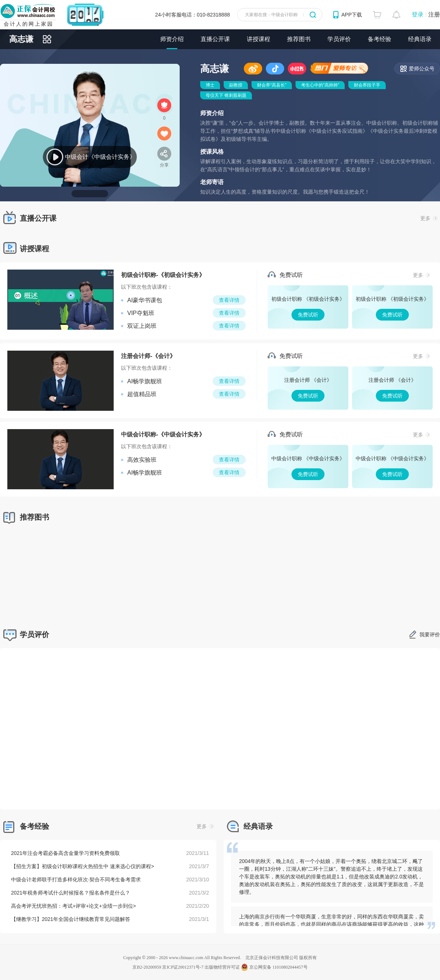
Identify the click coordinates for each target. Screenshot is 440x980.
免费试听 (308, 307)
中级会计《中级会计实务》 (100, 157)
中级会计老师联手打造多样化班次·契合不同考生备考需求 (76, 880)
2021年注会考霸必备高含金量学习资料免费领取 (65, 853)
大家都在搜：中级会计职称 (271, 15)
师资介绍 (172, 39)
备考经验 (379, 39)
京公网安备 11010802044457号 (274, 967)
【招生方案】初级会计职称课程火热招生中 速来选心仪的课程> (82, 866)
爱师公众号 (422, 69)
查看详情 (229, 300)
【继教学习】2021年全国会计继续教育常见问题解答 (71, 919)
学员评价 (339, 39)
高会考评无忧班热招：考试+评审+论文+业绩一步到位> (74, 906)
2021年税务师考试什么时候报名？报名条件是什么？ (71, 893)
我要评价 (430, 635)
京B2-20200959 (147, 967)
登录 (418, 14)
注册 (434, 14)
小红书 (297, 69)
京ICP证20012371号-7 (183, 967)
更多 (429, 218)
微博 (253, 69)
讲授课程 (258, 39)
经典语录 (420, 39)
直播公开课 (215, 39)
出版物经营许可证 (222, 967)
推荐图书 (299, 39)
